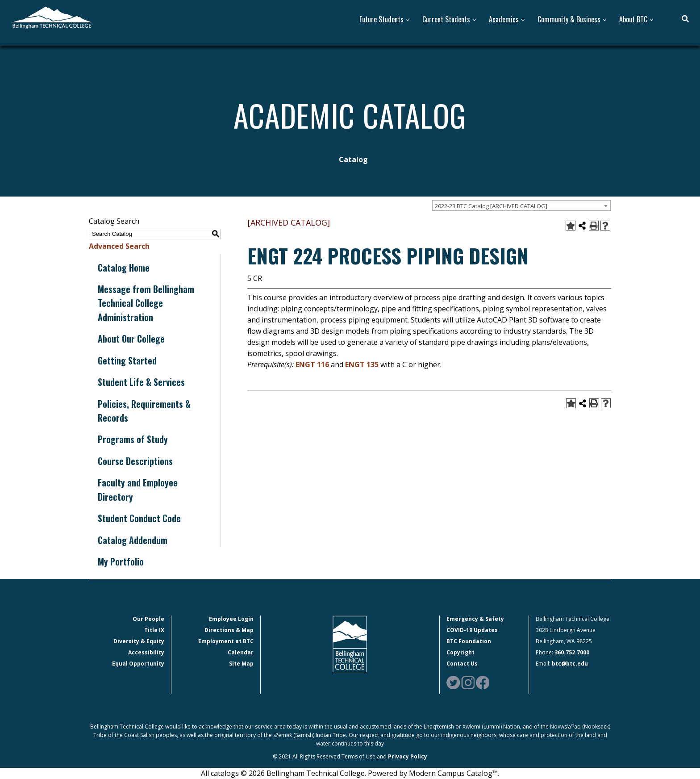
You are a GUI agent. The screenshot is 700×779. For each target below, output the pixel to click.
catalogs (225, 773)
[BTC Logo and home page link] (52, 17)
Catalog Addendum (133, 540)
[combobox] (521, 205)
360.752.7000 (572, 652)
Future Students (381, 19)
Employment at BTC (226, 641)
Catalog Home (124, 268)
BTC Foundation (469, 641)
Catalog (353, 159)
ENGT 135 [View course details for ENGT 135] (362, 364)
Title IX (154, 630)
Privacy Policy (408, 756)
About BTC (633, 19)
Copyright (460, 652)
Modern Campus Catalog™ (453, 773)
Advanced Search (119, 246)
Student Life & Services (141, 382)
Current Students (446, 19)
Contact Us (462, 664)
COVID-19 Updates (472, 630)
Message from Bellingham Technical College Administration (146, 303)
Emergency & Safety (475, 619)
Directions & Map (229, 630)
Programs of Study (133, 439)
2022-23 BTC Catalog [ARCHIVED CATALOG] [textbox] (491, 206)
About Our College (131, 339)
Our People (148, 619)
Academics (504, 19)
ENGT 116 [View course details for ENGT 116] (312, 364)
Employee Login (231, 619)
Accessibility (146, 652)
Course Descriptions (135, 461)
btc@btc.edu (570, 664)
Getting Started (127, 360)
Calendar (241, 652)
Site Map (241, 664)
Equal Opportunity (138, 664)
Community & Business (569, 19)
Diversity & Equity (139, 641)
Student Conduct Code (139, 518)
